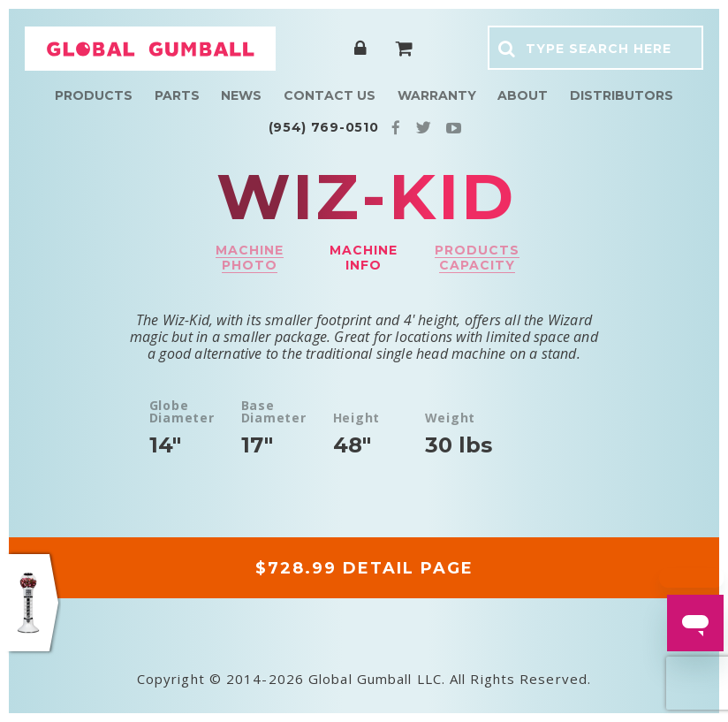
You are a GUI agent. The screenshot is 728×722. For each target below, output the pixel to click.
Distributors (622, 95)
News (241, 95)
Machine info (364, 258)
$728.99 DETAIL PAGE (364, 568)
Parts (177, 95)
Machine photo (250, 258)
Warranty (437, 95)
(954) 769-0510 (324, 127)
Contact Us (330, 95)
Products (94, 95)
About (523, 95)
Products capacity (477, 258)
